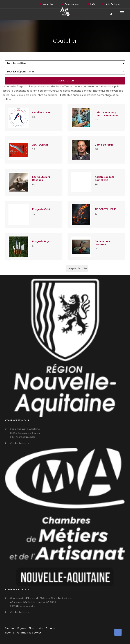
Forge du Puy (40, 241)
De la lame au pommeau (103, 243)
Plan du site (37, 628)
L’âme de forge (104, 145)
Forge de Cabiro (42, 209)
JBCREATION (40, 145)
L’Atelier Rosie (41, 112)
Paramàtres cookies (29, 633)
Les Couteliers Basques (41, 178)
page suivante (77, 268)
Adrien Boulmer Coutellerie (104, 178)
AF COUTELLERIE (105, 209)
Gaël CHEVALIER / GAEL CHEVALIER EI (107, 114)
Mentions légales (16, 628)
